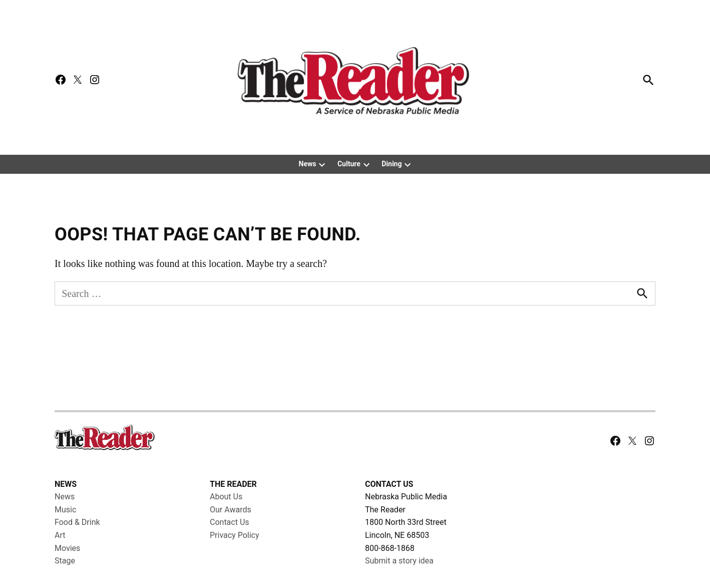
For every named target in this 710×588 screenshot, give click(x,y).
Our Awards (231, 510)
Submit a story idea (399, 561)
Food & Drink (77, 522)
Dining (392, 164)
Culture (349, 164)
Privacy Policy (235, 535)
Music (65, 510)
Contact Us (230, 522)
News (308, 164)
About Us (226, 497)
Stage (65, 561)
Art (60, 535)
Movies (67, 548)
